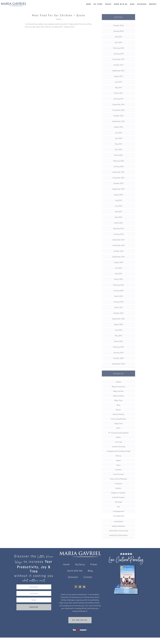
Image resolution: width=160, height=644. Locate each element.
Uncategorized (118, 516)
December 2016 (118, 104)
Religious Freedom (118, 493)
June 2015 (118, 206)
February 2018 (118, 48)
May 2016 (118, 144)
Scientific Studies (118, 497)
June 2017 (118, 82)
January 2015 (118, 234)
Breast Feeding (118, 414)
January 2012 (118, 302)
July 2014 (118, 268)
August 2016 (118, 127)
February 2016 (118, 161)
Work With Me (121, 4)
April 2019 (118, 42)
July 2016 (118, 133)
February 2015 (118, 228)
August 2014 (118, 262)
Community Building (118, 419)
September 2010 (118, 319)
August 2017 (118, 76)
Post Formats (118, 474)
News (118, 465)
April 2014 (118, 274)
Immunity (118, 442)
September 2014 (118, 257)
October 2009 (118, 358)
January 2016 (118, 166)
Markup (118, 456)
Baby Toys (118, 400)
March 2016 (118, 155)
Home (89, 4)
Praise (108, 4)
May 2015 (118, 212)
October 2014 (118, 251)
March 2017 (118, 93)
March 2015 (118, 223)
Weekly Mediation (118, 526)
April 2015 (118, 217)
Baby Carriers (118, 391)
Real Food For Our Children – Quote (59, 15)
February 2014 (118, 285)
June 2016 (118, 138)
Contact (153, 4)
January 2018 (118, 54)
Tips (118, 507)
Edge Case (118, 423)
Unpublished (118, 521)
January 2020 (118, 31)
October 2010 (118, 313)
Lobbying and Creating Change (118, 451)
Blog (132, 4)
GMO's (118, 437)
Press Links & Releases (118, 479)
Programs (118, 484)
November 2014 (118, 245)
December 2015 (118, 172)
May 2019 (118, 37)
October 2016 (118, 116)
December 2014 (118, 240)
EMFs (118, 428)
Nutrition (118, 470)
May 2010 (118, 336)
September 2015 (118, 189)
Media (118, 460)
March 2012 (118, 296)
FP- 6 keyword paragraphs (118, 433)
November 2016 (118, 110)
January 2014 (118, 291)
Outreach (142, 4)
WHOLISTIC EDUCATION (118, 535)
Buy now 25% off (80, 620)
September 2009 (118, 364)
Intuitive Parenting (118, 447)
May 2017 (118, 87)
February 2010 (118, 347)
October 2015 (118, 183)
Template (118, 502)
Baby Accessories (118, 387)
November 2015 (118, 178)
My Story (98, 4)
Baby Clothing (118, 396)
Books (118, 410)
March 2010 (118, 341)
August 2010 (118, 324)
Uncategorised (118, 511)
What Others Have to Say (118, 531)
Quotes (59, 19)
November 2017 (118, 59)
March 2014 (118, 279)
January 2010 (118, 353)
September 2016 (118, 121)
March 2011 (118, 307)
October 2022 (118, 25)
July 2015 (118, 200)
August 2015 (118, 195)
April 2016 (118, 150)
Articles (118, 382)
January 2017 (118, 99)
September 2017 (118, 71)
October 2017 (118, 65)
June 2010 (118, 330)
